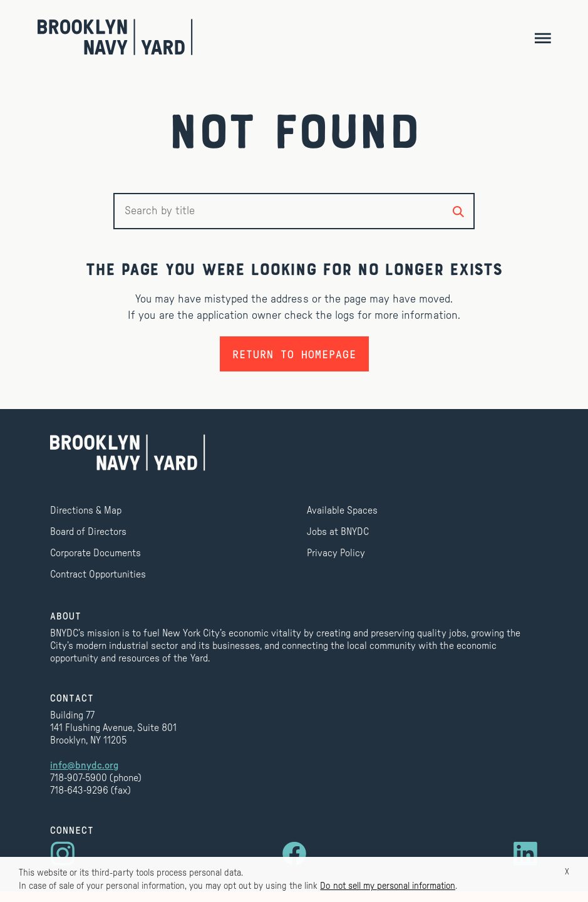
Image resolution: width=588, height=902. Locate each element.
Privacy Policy (336, 553)
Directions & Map (86, 511)
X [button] (567, 872)
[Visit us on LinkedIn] (525, 854)
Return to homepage (294, 354)
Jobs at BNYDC (338, 532)
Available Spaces (342, 511)
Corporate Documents (95, 553)
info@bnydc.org (84, 765)
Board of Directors (88, 532)
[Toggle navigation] (543, 37)
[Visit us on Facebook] (294, 854)
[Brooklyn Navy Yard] (115, 37)
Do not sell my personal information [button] (388, 886)
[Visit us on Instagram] (63, 854)
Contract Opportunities (98, 574)
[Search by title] (458, 211)
